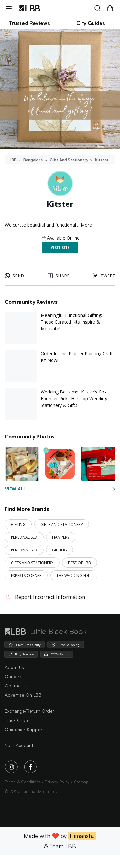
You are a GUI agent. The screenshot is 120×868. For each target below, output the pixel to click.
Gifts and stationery (68, 160)
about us (14, 681)
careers (13, 690)
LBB (13, 160)
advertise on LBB (23, 708)
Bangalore (33, 160)
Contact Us (17, 699)
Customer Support (24, 743)
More (90, 238)
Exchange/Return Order (29, 724)
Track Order (17, 733)
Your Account (19, 759)
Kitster (101, 160)
